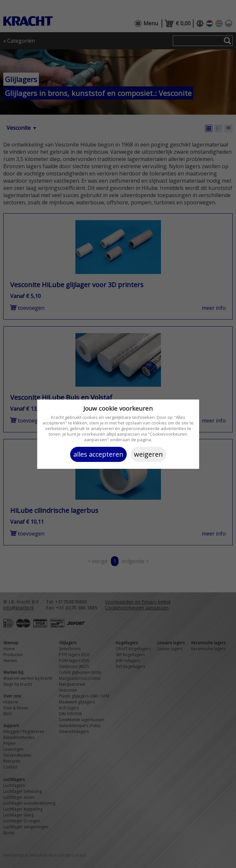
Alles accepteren (98, 454)
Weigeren (148, 454)
